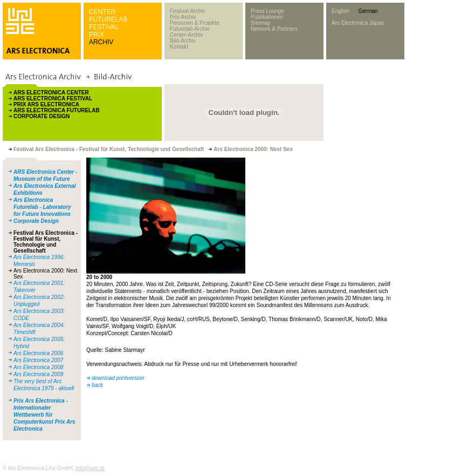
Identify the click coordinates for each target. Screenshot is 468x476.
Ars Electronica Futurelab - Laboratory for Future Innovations (42, 207)
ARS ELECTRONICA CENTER (51, 93)
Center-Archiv (186, 35)
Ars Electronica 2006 (38, 353)
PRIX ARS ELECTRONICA (46, 104)
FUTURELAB (108, 19)
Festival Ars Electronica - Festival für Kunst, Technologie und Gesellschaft (46, 242)
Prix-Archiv (183, 17)
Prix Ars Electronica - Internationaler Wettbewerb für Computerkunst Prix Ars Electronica (44, 415)
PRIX (97, 35)
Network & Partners (274, 29)
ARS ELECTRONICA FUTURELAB (57, 110)
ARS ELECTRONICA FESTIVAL (53, 98)
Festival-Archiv (188, 11)
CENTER (102, 12)
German (368, 11)
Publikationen (267, 17)
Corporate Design (36, 221)
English (340, 11)
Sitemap (261, 23)
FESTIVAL (104, 27)
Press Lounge (267, 11)
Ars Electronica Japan (358, 23)
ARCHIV (101, 42)
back (97, 385)
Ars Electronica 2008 (38, 367)
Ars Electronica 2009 (38, 374)
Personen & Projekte (195, 23)
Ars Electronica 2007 (38, 360)
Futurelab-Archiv (190, 29)
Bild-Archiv (183, 41)
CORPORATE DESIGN (42, 116)
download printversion (118, 378)
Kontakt (179, 47)
